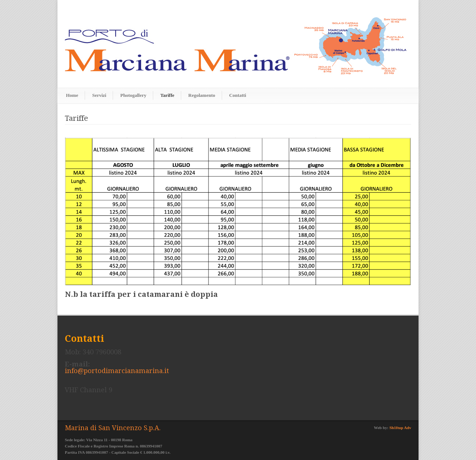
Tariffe (167, 95)
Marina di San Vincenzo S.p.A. (113, 428)
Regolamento (202, 95)
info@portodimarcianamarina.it (117, 371)
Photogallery (133, 95)
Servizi (99, 95)
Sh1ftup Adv (400, 428)
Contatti (238, 95)
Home (72, 95)
